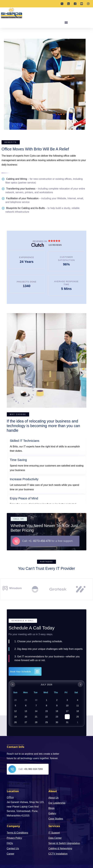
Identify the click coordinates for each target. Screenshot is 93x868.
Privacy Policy (14, 838)
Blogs (52, 808)
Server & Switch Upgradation (64, 843)
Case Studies (56, 819)
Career (11, 854)
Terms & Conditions (18, 833)
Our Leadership (57, 803)
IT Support (54, 833)
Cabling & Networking (60, 848)
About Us (54, 798)
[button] (66, 24)
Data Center (55, 838)
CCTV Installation (58, 854)
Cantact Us (13, 848)
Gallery (52, 813)
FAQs (10, 843)
